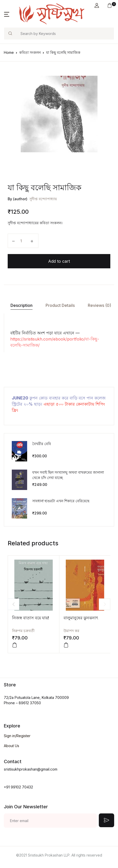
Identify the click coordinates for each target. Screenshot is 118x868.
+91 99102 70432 (18, 787)
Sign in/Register (17, 736)
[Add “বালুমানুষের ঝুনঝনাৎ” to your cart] (66, 645)
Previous (13, 604)
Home (9, 52)
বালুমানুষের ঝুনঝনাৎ (81, 618)
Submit (106, 820)
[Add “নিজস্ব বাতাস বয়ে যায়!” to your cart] (15, 645)
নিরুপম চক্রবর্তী (23, 631)
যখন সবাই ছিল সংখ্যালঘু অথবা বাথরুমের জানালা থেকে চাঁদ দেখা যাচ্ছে (68, 475)
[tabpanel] (59, 114)
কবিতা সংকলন (30, 52)
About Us (12, 746)
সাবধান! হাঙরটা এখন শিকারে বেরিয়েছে (61, 501)
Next (105, 604)
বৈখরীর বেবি (42, 444)
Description (22, 305)
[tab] (21, 305)
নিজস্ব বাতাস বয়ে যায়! (30, 618)
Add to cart (59, 261)
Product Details (60, 305)
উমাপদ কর (71, 631)
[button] (97, 5)
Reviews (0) (99, 305)
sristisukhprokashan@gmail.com (31, 769)
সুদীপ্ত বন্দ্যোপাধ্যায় (43, 199)
